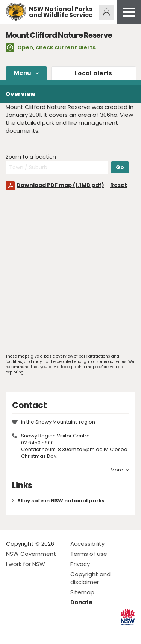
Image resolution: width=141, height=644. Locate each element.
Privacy (80, 564)
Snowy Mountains (57, 422)
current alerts (75, 47)
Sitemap (82, 592)
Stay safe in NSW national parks (61, 501)
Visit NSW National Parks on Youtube (45, 632)
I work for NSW (26, 564)
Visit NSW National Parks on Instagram (29, 632)
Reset (119, 185)
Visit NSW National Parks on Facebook (13, 632)
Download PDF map (60, 185)
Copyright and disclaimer (90, 578)
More (120, 470)
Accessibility (87, 544)
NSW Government (31, 554)
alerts (94, 73)
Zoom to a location (31, 157)
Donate (81, 602)
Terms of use (89, 554)
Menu (23, 73)
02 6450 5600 (37, 443)
